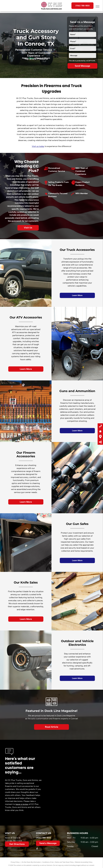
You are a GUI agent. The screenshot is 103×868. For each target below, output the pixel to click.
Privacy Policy (15, 862)
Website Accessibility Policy (84, 862)
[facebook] (37, 849)
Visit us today (38, 146)
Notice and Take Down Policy (64, 862)
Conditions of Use (48, 862)
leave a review (22, 804)
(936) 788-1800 (43, 838)
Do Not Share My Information (31, 862)
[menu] (97, 7)
